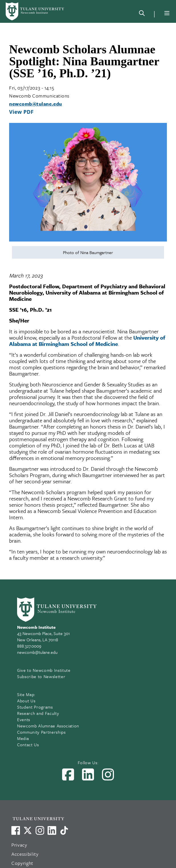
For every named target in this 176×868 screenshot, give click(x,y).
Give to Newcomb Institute (44, 670)
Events (24, 719)
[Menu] (167, 13)
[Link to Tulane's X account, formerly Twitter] (28, 830)
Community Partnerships (41, 732)
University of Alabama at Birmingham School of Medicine (87, 341)
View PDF (21, 112)
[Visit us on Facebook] (16, 830)
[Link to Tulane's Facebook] (40, 830)
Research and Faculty (38, 713)
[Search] (142, 14)
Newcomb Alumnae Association (48, 726)
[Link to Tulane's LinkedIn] (52, 830)
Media (23, 738)
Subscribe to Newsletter (41, 676)
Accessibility (25, 854)
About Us (26, 701)
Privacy (19, 845)
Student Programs (35, 707)
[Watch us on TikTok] (64, 830)
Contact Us (28, 745)
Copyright (22, 863)
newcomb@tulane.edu (36, 104)
